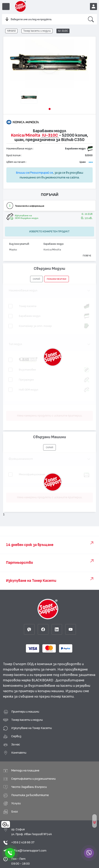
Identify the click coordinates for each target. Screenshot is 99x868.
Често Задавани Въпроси (29, 787)
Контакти (19, 753)
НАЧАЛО (11, 31)
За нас (16, 744)
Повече (87, 256)
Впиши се (22, 173)
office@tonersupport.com (29, 851)
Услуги (16, 803)
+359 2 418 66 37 (23, 842)
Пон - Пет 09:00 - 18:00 (20, 861)
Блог (15, 812)
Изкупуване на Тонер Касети (32, 728)
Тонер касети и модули (37, 31)
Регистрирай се (42, 173)
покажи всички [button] (57, 279)
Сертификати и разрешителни (33, 779)
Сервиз (16, 736)
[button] (50, 109)
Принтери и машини (25, 712)
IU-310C (63, 31)
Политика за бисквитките (30, 795)
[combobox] (43, 19)
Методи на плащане (25, 770)
